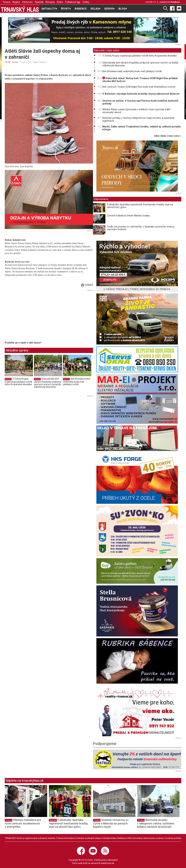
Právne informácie (66, 838)
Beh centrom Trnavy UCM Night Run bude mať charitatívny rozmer (139, 87)
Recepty (50, 2)
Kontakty (138, 838)
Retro (60, 2)
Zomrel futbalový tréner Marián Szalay (128, 216)
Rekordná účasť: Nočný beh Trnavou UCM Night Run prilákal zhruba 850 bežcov (140, 80)
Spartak (39, 2)
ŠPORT (8, 62)
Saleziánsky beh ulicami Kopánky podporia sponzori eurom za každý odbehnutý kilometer (48, 383)
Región (16, 2)
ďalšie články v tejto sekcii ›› (168, 136)
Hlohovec (27, 2)
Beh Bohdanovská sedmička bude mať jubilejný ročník (76, 382)
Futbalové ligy (73, 2)
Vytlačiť (87, 285)
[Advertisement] (33, 316)
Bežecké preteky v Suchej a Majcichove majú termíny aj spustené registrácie (138, 119)
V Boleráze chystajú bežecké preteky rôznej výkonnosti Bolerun (141, 94)
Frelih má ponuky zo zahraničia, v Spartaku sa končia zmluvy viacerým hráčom (141, 228)
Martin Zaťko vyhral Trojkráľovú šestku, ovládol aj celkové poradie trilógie (142, 128)
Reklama (122, 838)
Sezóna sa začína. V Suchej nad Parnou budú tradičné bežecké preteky (140, 102)
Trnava (6, 2)
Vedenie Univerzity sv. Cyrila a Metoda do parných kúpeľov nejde (111, 823)
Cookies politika (173, 838)
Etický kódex (110, 838)
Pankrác (175, 2)
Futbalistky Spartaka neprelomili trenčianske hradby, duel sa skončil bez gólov (140, 206)
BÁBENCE (81, 9)
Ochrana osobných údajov (89, 838)
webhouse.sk (108, 863)
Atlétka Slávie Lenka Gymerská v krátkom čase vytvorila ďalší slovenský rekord (136, 111)
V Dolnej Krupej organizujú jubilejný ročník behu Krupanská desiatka (18, 382)
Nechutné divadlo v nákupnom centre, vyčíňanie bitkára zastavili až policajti (156, 823)
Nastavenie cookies (154, 838)
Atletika (15, 62)
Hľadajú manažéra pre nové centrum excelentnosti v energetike (23, 823)
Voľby (86, 2)
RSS (130, 838)
